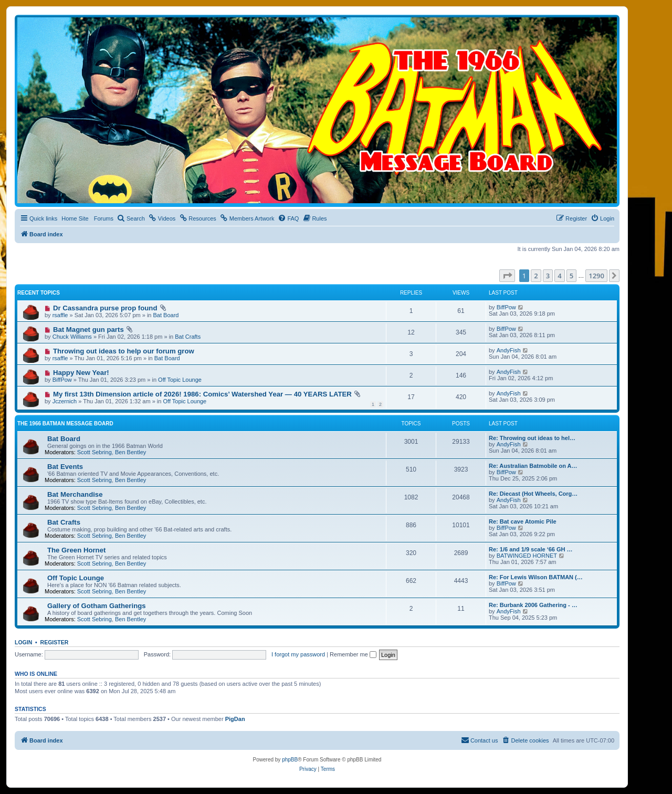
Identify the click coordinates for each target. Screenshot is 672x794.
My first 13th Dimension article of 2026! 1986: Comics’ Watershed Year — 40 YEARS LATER (202, 394)
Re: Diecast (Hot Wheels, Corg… (533, 494)
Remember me (353, 654)
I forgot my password (298, 654)
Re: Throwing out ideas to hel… (532, 438)
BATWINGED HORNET (527, 556)
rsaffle (60, 315)
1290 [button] (596, 276)
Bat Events (65, 467)
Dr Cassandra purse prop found (105, 308)
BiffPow (506, 307)
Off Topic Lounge (180, 380)
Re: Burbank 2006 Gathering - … (533, 605)
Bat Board (166, 315)
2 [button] (536, 276)
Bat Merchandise (75, 494)
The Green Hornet (76, 550)
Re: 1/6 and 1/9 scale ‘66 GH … (531, 549)
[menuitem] (131, 218)
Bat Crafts (188, 337)
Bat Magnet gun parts (88, 330)
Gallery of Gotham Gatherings (97, 606)
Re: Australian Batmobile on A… (533, 466)
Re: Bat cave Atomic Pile (523, 521)
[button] (507, 276)
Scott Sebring (94, 452)
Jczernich (65, 401)
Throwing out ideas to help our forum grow (124, 351)
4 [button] (559, 276)
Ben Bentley (130, 452)
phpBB (290, 760)
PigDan (235, 719)
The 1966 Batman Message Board (65, 424)
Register (55, 642)
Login (23, 642)
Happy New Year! (81, 373)
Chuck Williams (72, 337)
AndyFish (509, 350)
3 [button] (548, 276)
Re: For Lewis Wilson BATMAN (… (536, 577)
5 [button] (571, 276)
